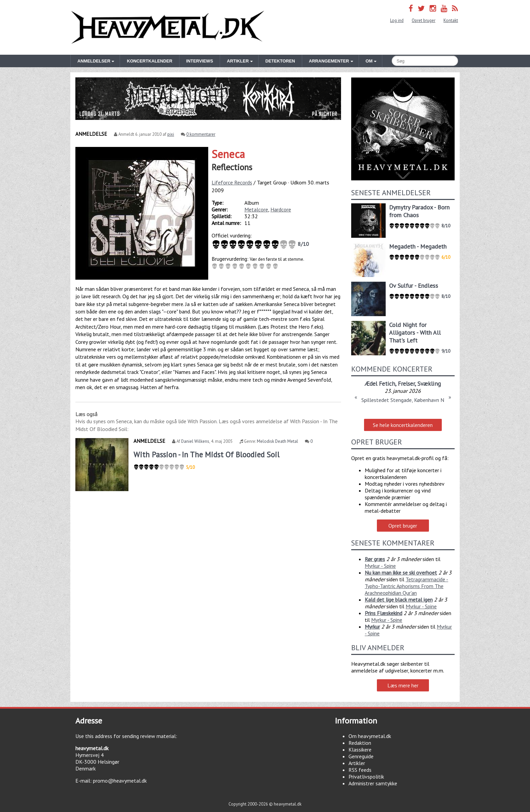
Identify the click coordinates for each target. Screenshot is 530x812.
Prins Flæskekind (383, 613)
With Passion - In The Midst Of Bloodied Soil (207, 454)
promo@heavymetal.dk (120, 781)
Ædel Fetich (380, 384)
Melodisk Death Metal (278, 441)
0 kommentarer (201, 134)
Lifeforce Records (232, 182)
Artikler (357, 763)
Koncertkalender (149, 61)
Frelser (406, 384)
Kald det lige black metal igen (399, 600)
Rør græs (375, 559)
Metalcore (256, 209)
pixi (171, 134)
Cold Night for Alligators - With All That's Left (415, 333)
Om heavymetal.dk (370, 736)
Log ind (397, 20)
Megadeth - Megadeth (418, 246)
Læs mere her (403, 685)
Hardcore (281, 209)
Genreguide (361, 756)
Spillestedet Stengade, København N (403, 400)
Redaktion (360, 743)
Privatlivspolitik (366, 777)
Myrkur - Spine (380, 566)
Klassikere (360, 750)
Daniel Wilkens (195, 441)
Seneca (228, 154)
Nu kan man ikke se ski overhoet (401, 573)
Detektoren (280, 61)
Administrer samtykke (373, 783)
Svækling (429, 384)
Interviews (200, 61)
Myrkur (372, 627)
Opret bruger (424, 20)
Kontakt (451, 20)
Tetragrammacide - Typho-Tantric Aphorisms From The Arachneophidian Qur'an (406, 586)
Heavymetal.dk (168, 27)
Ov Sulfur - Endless (414, 286)
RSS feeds (360, 770)
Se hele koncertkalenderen (403, 425)
